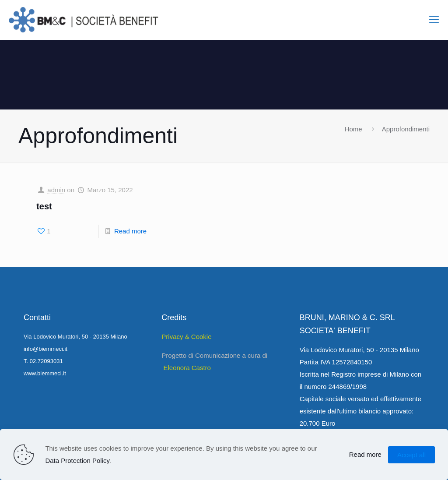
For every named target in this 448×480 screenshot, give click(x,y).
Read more (130, 231)
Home (353, 129)
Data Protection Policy (77, 461)
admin (56, 190)
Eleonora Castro (187, 368)
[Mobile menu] (434, 20)
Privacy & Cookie (186, 337)
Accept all (411, 455)
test (44, 206)
